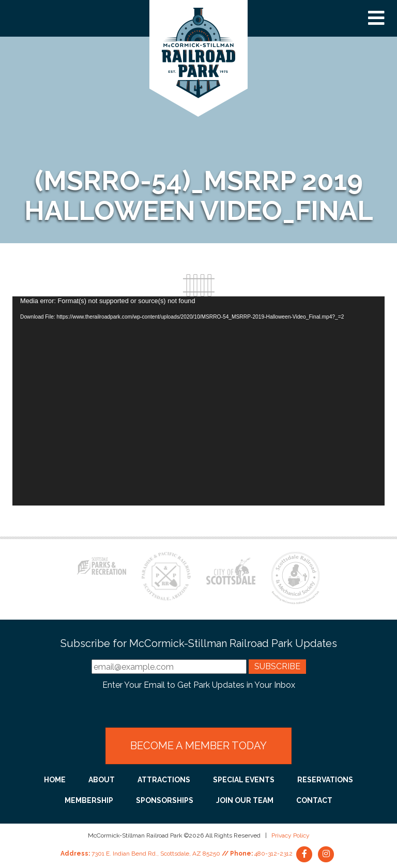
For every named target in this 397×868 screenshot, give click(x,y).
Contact (314, 800)
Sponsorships (165, 800)
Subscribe (277, 666)
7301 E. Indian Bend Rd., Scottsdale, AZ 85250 (156, 854)
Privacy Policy (291, 835)
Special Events (244, 780)
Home (55, 780)
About (102, 780)
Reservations (325, 780)
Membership (89, 800)
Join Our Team (245, 800)
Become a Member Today (198, 746)
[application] (198, 401)
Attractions (164, 780)
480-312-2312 (273, 854)
